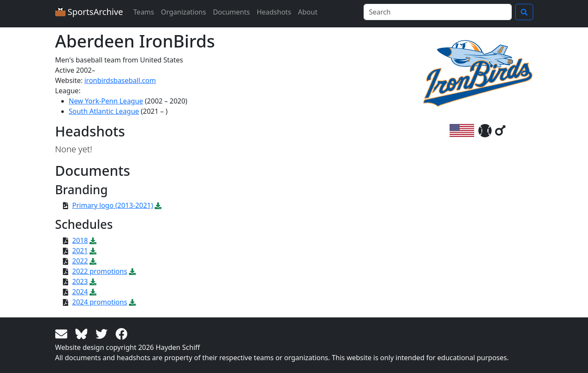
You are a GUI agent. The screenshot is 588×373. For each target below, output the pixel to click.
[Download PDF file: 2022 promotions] (132, 271)
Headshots (274, 12)
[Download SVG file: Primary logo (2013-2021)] (158, 205)
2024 (80, 292)
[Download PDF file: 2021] (93, 251)
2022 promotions (100, 271)
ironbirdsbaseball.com (120, 80)
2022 (80, 261)
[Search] (438, 12)
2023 (80, 281)
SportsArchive (89, 12)
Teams (143, 12)
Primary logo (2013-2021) (113, 205)
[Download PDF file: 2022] (93, 261)
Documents (231, 12)
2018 (80, 240)
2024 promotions (100, 302)
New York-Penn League (106, 101)
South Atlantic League (104, 111)
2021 (80, 251)
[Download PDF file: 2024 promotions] (132, 302)
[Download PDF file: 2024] (93, 292)
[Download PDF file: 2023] (93, 281)
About (308, 12)
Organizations (184, 12)
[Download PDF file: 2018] (93, 240)
